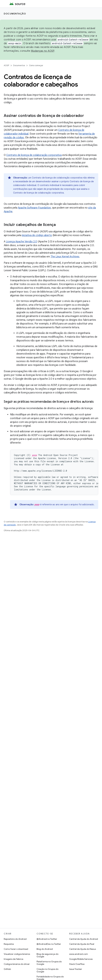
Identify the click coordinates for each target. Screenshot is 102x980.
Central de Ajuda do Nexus (83, 949)
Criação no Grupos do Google (47, 970)
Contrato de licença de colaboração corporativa (34, 155)
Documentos (19, 65)
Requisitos (9, 944)
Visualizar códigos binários (17, 954)
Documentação (15, 14)
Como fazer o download (16, 949)
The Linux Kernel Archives (65, 257)
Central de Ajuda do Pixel (82, 944)
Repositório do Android (15, 939)
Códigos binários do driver (17, 964)
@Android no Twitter (47, 939)
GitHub (7, 969)
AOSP (6, 65)
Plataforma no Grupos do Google (49, 963)
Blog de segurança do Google (47, 955)
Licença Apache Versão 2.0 (21, 242)
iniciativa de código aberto (37, 235)
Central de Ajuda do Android (84, 939)
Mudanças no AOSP (43, 51)
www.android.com (79, 954)
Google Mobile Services (81, 959)
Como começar (36, 65)
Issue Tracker (76, 969)
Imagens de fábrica (13, 959)
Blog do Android (45, 949)
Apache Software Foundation (34, 208)
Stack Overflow (77, 964)
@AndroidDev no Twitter (49, 944)
